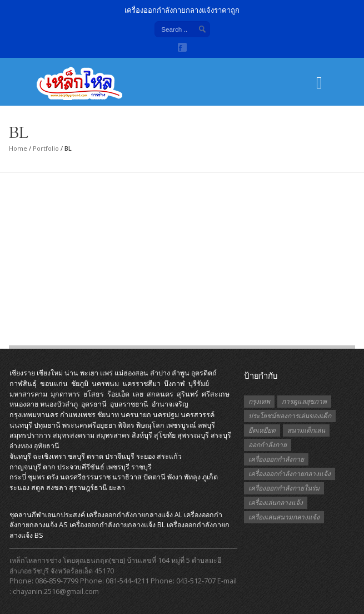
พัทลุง (192, 477)
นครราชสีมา (141, 383)
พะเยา (89, 373)
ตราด (95, 456)
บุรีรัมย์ (199, 383)
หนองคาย (24, 404)
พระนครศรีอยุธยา (89, 425)
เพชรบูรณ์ (181, 425)
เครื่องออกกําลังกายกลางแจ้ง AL (134, 515)
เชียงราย (22, 373)
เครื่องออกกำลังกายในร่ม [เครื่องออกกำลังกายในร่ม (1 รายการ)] (284, 488)
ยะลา (117, 487)
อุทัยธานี (47, 446)
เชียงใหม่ (50, 373)
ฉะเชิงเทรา (49, 456)
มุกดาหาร (65, 394)
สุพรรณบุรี (193, 435)
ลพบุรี (206, 425)
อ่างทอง (21, 446)
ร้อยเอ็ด (118, 394)
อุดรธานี (94, 404)
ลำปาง (160, 373)
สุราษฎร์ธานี (88, 487)
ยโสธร (94, 394)
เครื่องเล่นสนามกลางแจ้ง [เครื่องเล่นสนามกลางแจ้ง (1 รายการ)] (284, 517)
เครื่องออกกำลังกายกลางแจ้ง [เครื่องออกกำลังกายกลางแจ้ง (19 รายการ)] (290, 474)
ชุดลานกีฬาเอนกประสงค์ (47, 515)
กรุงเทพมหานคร (34, 415)
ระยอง (146, 456)
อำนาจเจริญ (170, 404)
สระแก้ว (169, 456)
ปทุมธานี (47, 425)
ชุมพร (36, 477)
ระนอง (19, 487)
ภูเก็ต (210, 477)
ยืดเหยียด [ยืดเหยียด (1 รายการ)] (262, 430)
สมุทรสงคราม (74, 435)
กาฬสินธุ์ (23, 383)
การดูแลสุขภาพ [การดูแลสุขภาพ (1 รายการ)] (304, 401)
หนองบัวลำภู (59, 404)
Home (18, 148)
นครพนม (105, 383)
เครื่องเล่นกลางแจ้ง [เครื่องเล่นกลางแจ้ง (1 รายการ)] (276, 502)
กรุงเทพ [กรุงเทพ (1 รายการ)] (259, 401)
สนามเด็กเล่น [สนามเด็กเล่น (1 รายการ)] (306, 430)
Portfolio (46, 148)
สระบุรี (221, 435)
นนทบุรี (21, 425)
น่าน (71, 373)
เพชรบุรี (118, 467)
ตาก (49, 467)
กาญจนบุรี (25, 467)
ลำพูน (181, 373)
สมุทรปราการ (30, 435)
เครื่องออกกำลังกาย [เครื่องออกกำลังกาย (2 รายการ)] (276, 459)
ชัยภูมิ (80, 383)
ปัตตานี (154, 477)
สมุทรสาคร (113, 435)
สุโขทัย (165, 435)
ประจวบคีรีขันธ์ (81, 467)
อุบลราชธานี (129, 404)
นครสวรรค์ (198, 415)
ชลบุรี (76, 456)
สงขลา (57, 487)
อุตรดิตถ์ (204, 373)
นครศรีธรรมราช (85, 477)
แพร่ (106, 373)
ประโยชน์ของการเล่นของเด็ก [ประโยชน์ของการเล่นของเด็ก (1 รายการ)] (290, 416)
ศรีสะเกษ (216, 394)
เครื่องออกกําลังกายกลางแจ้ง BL (117, 525)
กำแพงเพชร (78, 415)
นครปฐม (166, 415)
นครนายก (136, 415)
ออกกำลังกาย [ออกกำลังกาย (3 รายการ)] (268, 445)
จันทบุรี (20, 456)
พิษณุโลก (150, 425)
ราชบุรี (141, 467)
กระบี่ (18, 477)
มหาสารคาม (28, 394)
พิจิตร (126, 425)
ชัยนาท (108, 415)
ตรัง (53, 477)
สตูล (38, 487)
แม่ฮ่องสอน (131, 373)
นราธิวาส (127, 477)
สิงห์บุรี (142, 435)
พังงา (175, 477)
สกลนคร (160, 394)
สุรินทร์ (188, 394)
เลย (138, 394)
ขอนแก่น (54, 383)
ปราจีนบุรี (120, 456)
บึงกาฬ (174, 383)
